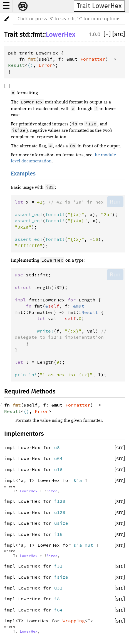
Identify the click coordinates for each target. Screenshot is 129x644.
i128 (60, 501)
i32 (58, 566)
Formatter (93, 59)
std (24, 34)
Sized (52, 491)
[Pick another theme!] (7, 19)
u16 (58, 469)
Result (16, 65)
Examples (23, 174)
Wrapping (74, 621)
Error (46, 65)
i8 (57, 599)
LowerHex (61, 34)
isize (61, 577)
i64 (58, 610)
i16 (58, 534)
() (30, 65)
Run (115, 202)
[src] (119, 34)
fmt (37, 34)
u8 (57, 447)
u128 (60, 512)
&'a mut (85, 545)
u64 (58, 458)
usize (61, 523)
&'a (79, 480)
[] (108, 34)
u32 (58, 588)
